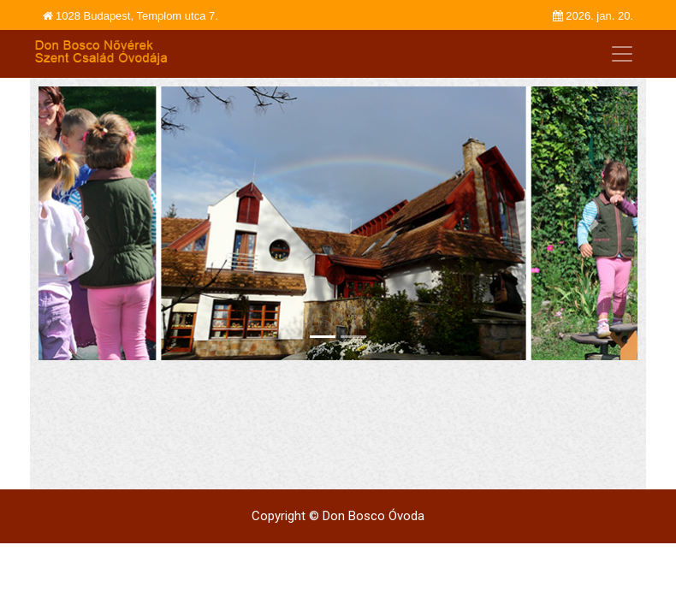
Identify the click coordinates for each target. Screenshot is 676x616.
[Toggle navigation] (622, 54)
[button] (83, 223)
